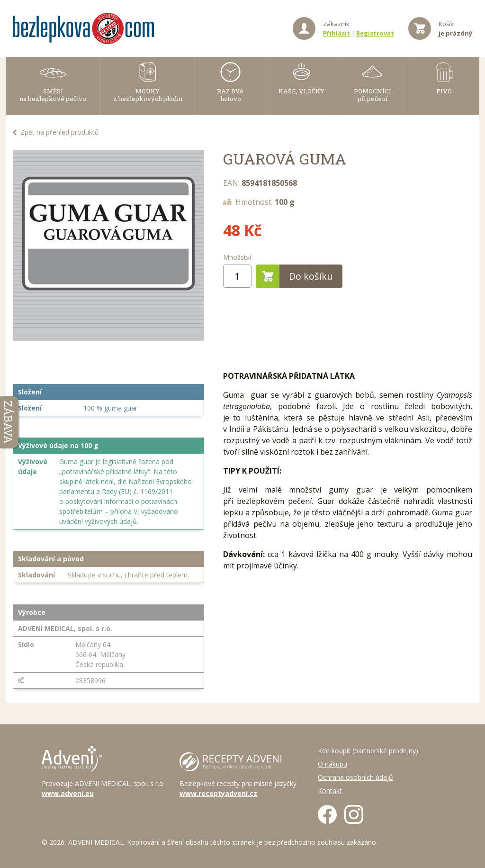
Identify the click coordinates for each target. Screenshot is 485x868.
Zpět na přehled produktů (60, 132)
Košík (455, 28)
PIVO (444, 91)
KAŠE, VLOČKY (301, 91)
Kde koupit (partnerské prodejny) (368, 751)
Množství (237, 257)
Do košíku (294, 276)
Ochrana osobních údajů (355, 777)
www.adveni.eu (68, 793)
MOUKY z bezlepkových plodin (148, 95)
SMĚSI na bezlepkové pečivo (53, 95)
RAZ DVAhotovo (230, 95)
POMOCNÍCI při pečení (373, 95)
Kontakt (330, 790)
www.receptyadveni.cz (218, 793)
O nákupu (332, 764)
